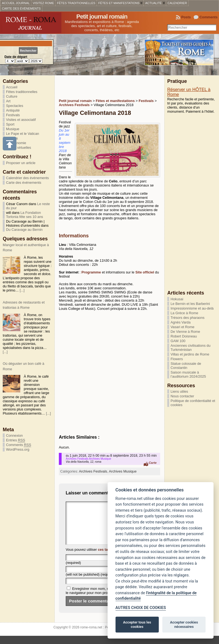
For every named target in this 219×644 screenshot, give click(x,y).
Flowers (177, 359)
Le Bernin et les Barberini (190, 304)
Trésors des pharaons (188, 318)
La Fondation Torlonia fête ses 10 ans (25, 215)
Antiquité (13, 110)
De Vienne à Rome (185, 332)
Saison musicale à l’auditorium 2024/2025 (188, 374)
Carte (153, 463)
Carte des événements (24, 183)
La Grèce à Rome (184, 313)
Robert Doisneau (184, 336)
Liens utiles (179, 391)
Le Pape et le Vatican (23, 134)
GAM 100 (178, 341)
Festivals (13, 115)
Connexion (14, 435)
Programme (92, 272)
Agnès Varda (181, 322)
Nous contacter (182, 396)
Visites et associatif (21, 120)
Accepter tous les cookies (137, 624)
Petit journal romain (102, 17)
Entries (16, 440)
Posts (186, 17)
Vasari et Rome (182, 327)
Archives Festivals (93, 471)
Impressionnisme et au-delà (192, 308)
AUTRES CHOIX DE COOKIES (141, 608)
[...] (22, 290)
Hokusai (177, 299)
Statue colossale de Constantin (186, 366)
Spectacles (15, 106)
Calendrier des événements (28, 178)
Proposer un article (21, 163)
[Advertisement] (123, 86)
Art (8, 101)
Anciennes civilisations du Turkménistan (191, 348)
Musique (13, 129)
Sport (10, 124)
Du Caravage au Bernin (24, 230)
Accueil (12, 87)
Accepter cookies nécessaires (184, 624)
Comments (209, 17)
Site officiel (145, 272)
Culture (12, 96)
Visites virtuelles (19, 148)
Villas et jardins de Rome (190, 354)
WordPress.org (18, 449)
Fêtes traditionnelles (22, 92)
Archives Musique (123, 471)
